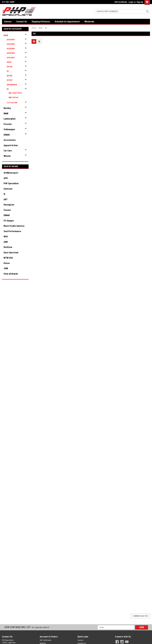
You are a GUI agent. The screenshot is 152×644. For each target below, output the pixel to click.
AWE (6, 242)
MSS (6, 236)
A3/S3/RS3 (11, 40)
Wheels (7, 156)
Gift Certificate (121, 2)
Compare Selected (140, 616)
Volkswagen (9, 129)
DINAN (7, 135)
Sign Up (140, 2)
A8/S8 (9, 62)
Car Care (8, 151)
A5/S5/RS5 (11, 49)
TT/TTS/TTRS (12, 103)
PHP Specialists (11, 183)
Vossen (7, 210)
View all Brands (11, 274)
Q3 (8, 71)
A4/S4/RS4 (11, 44)
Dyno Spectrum (11, 252)
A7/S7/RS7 (11, 58)
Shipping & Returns (41, 22)
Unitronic (8, 189)
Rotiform (8, 247)
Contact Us (22, 22)
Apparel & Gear (11, 145)
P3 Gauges (9, 221)
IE (4, 194)
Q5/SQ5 (10, 76)
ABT (6, 199)
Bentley (7, 108)
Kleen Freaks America (14, 226)
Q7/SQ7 (10, 80)
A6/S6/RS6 (11, 53)
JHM (6, 268)
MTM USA (8, 258)
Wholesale (89, 22)
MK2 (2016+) (13, 97)
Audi (6, 35)
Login (131, 2)
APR (6, 178)
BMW (6, 113)
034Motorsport (11, 173)
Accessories (10, 140)
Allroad (9, 67)
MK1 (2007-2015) (15, 93)
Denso (7, 263)
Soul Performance (12, 231)
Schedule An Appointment (67, 22)
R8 (8, 89)
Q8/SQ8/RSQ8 (12, 85)
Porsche (8, 124)
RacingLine (9, 205)
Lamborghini (10, 119)
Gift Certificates (46, 640)
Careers (8, 22)
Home (34, 28)
